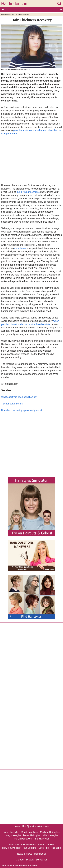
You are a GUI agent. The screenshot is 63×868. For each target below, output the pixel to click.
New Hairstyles (11, 832)
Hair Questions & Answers (36, 826)
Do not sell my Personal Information (19, 866)
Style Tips (43, 848)
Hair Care (14, 845)
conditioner (20, 248)
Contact (20, 860)
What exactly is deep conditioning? (19, 397)
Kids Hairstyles (50, 835)
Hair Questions (10, 14)
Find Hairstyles (42, 839)
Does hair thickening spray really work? (22, 410)
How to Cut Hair (46, 845)
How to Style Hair (11, 848)
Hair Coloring (29, 848)
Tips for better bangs (12, 404)
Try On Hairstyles (23, 839)
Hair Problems (28, 845)
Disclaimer (42, 860)
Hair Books (40, 854)
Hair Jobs (56, 848)
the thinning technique (28, 192)
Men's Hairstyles (32, 835)
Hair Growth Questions (22, 14)
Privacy (30, 860)
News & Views (25, 854)
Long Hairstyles (13, 835)
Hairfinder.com (15, 4)
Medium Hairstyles (50, 832)
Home (2, 14)
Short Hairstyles (30, 832)
